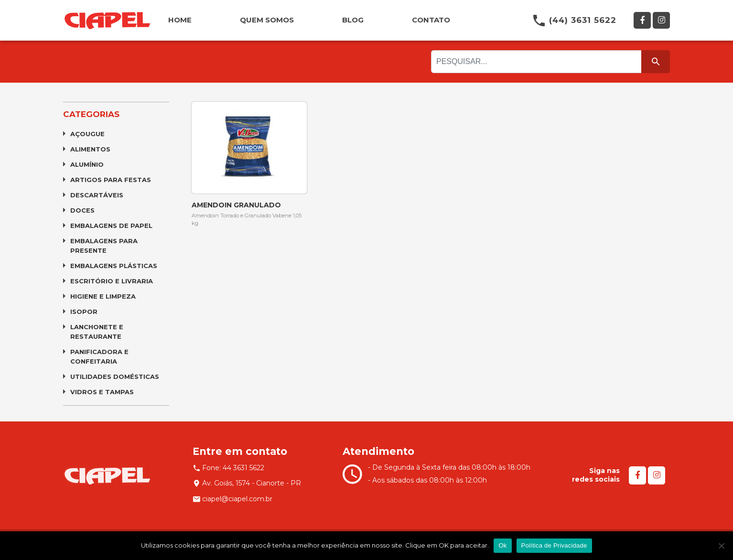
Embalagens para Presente (104, 246)
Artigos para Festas (111, 180)
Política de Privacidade (554, 545)
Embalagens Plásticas (114, 266)
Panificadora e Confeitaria (99, 356)
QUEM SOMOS (267, 20)
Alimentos (90, 149)
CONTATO (431, 20)
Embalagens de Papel (111, 226)
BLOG (353, 20)
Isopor (84, 312)
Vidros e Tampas (102, 392)
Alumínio (87, 164)
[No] (721, 546)
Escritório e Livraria (112, 281)
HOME (180, 20)
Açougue (87, 134)
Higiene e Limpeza (103, 296)
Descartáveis (97, 195)
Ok (502, 545)
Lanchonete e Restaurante (97, 332)
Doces (82, 210)
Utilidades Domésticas (115, 377)
